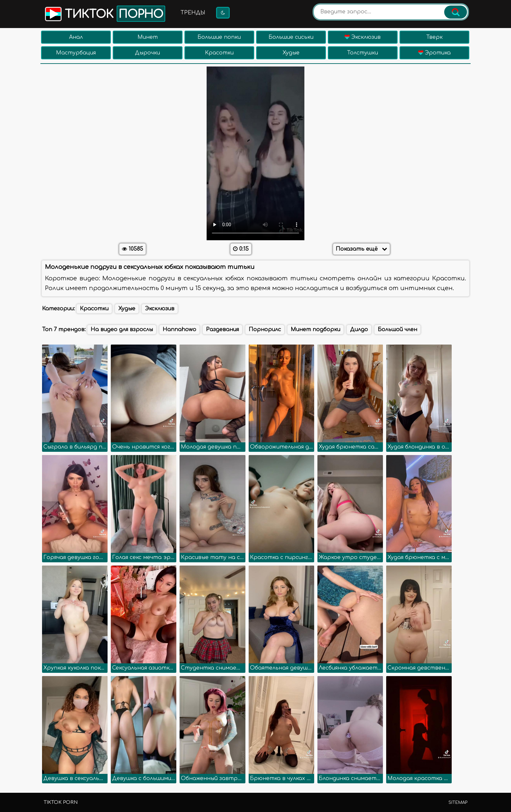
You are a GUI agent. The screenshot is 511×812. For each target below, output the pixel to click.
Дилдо (359, 330)
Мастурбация (76, 53)
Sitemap (458, 803)
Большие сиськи (291, 37)
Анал (76, 37)
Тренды (193, 13)
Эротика (434, 53)
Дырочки (147, 53)
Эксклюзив (363, 37)
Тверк (434, 37)
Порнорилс (265, 330)
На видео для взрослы (122, 330)
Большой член (397, 330)
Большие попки (219, 37)
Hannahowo (179, 330)
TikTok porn (61, 802)
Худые (291, 53)
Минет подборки (315, 330)
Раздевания (222, 330)
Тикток (104, 14)
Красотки (219, 53)
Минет (148, 37)
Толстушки (363, 53)
